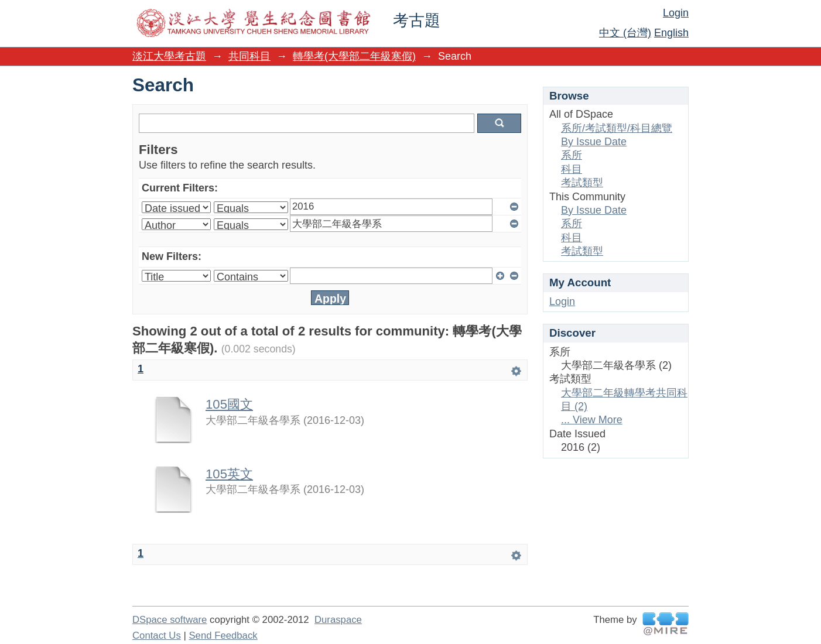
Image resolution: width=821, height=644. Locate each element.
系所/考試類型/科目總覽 (617, 128)
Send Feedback (223, 636)
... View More (592, 420)
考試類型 (582, 183)
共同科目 (249, 56)
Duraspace (338, 620)
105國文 (229, 404)
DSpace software (170, 620)
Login (676, 13)
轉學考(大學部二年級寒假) (354, 56)
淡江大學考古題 (169, 56)
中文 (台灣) (625, 33)
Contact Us (157, 636)
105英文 (229, 474)
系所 (572, 155)
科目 (572, 169)
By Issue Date (594, 142)
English (671, 33)
